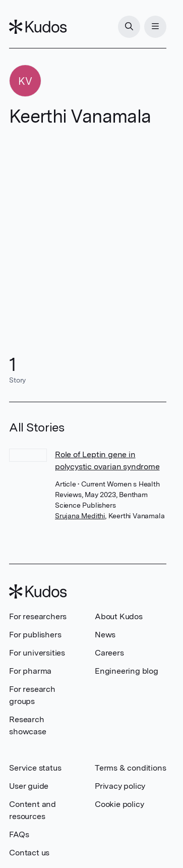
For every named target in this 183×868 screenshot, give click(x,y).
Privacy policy (120, 786)
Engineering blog (127, 671)
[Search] (129, 27)
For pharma (30, 671)
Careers (109, 653)
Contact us (29, 853)
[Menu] (155, 27)
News (105, 635)
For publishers (35, 635)
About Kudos (119, 616)
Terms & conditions (130, 768)
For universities (37, 653)
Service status (35, 768)
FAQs (19, 834)
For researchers (38, 616)
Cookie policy (119, 804)
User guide (29, 786)
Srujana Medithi (80, 516)
